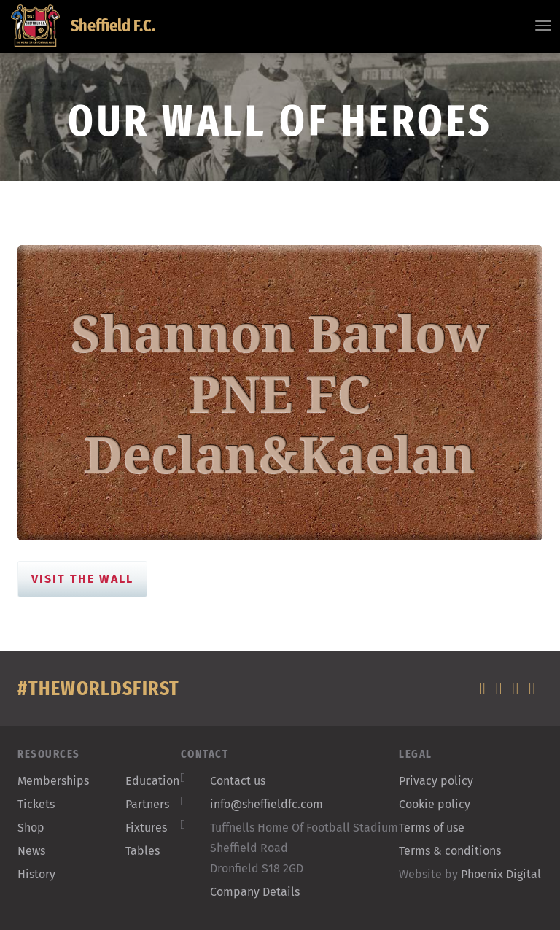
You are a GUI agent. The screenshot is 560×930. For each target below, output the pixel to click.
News (31, 851)
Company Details (255, 892)
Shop (31, 828)
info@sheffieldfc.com (267, 804)
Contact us (238, 781)
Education (152, 781)
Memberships (53, 781)
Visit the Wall (82, 579)
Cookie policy (435, 804)
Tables (143, 851)
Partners (147, 804)
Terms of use (432, 828)
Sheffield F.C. (83, 26)
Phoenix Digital (501, 874)
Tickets (36, 804)
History (36, 874)
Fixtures (146, 828)
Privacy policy (436, 781)
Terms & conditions (450, 851)
